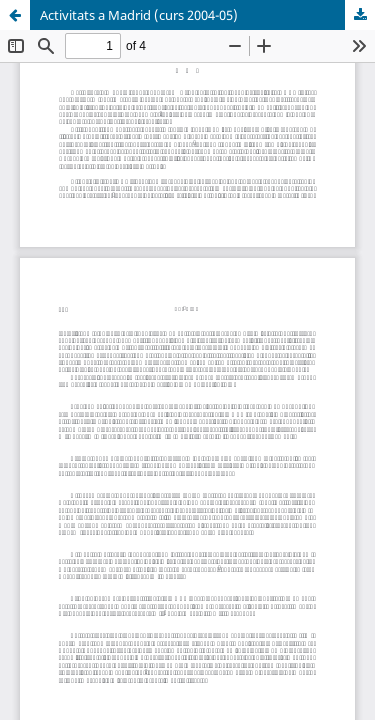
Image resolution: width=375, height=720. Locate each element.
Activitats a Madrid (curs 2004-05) (139, 15)
